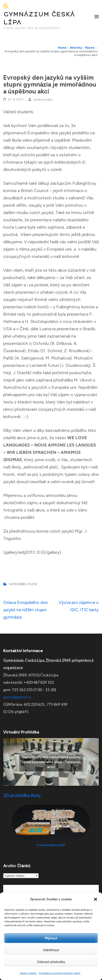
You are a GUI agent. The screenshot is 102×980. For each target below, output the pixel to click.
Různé (32, 584)
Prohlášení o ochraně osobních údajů (60, 973)
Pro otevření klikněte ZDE (51, 845)
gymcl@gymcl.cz (17, 697)
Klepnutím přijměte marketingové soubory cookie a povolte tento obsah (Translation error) (51, 762)
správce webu (43, 100)
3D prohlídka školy (22, 795)
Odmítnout (51, 950)
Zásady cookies (28, 973)
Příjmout (51, 938)
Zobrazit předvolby (51, 962)
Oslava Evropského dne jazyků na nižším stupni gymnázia (25, 610)
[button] (96, 899)
